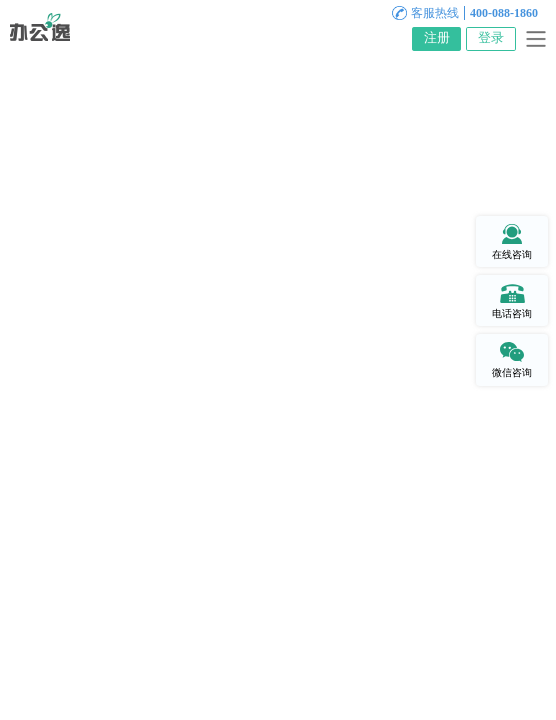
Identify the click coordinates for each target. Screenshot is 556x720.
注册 (437, 38)
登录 (491, 38)
